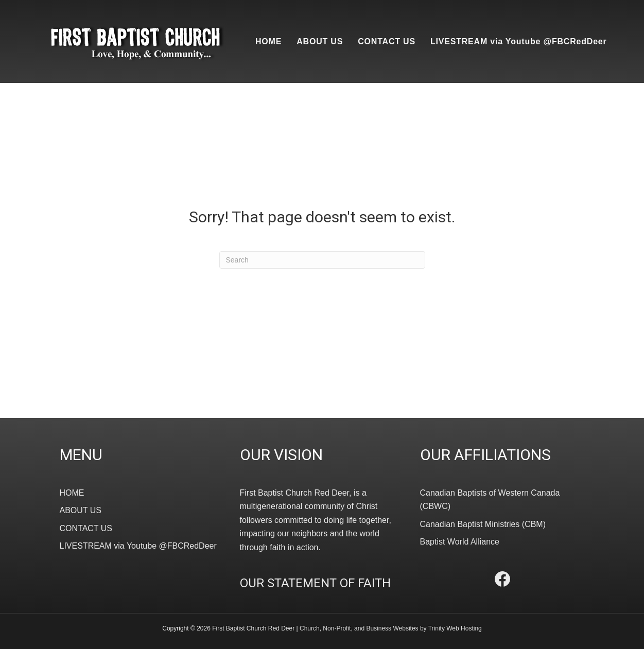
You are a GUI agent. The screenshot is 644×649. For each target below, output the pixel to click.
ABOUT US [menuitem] (320, 41)
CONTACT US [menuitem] (387, 41)
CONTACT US (86, 528)
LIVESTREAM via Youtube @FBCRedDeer (138, 546)
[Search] (322, 260)
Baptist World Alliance (460, 542)
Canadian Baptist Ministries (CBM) (483, 524)
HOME (72, 493)
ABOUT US (81, 510)
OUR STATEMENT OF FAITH (315, 583)
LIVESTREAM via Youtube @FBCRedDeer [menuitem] (519, 41)
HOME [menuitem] (268, 41)
